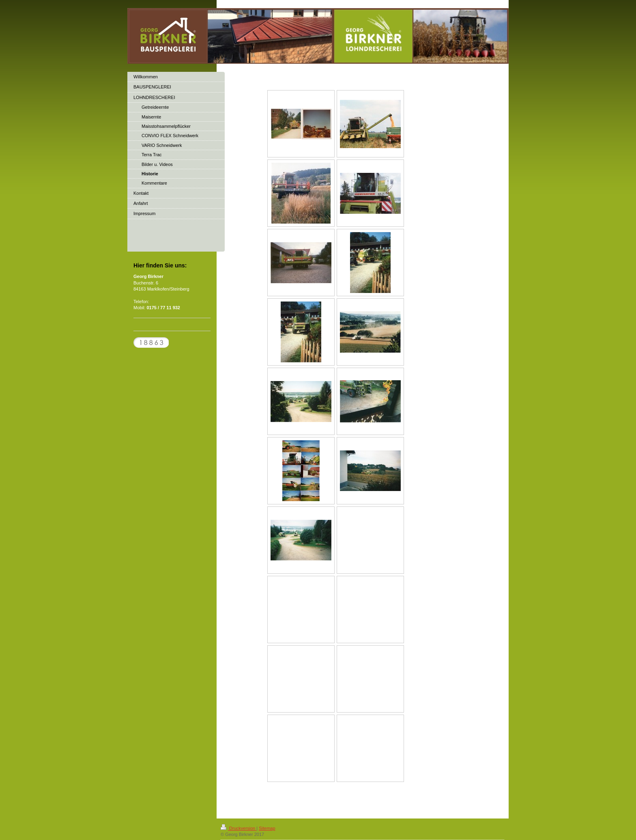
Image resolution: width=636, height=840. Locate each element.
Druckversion (238, 828)
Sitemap (267, 828)
